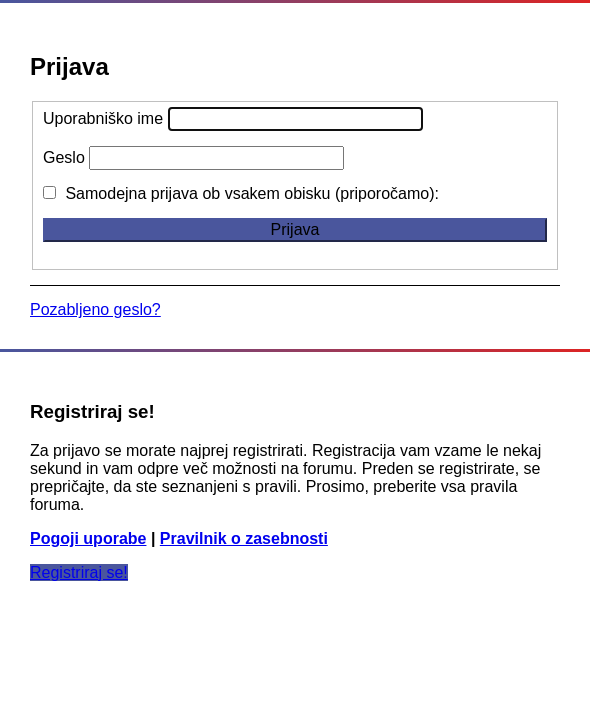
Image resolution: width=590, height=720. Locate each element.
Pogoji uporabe (88, 538)
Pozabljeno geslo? (95, 309)
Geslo (64, 157)
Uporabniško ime (103, 118)
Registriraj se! (79, 572)
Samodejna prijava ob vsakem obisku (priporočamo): (241, 193)
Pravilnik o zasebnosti (244, 538)
